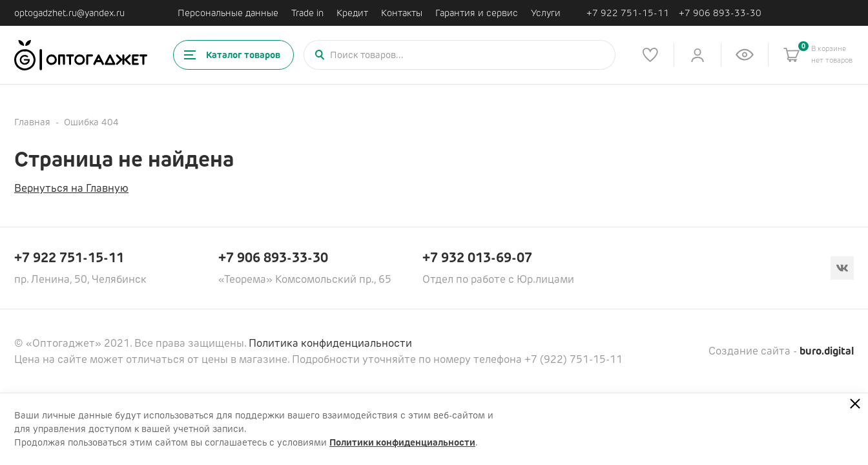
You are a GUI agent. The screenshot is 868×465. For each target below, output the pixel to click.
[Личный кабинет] (697, 55)
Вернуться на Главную (71, 188)
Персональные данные (228, 13)
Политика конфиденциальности (330, 343)
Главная (32, 122)
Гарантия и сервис (477, 13)
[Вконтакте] (842, 268)
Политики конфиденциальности (402, 442)
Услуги (546, 13)
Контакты (402, 13)
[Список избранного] (650, 55)
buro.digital (827, 351)
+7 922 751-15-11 (628, 13)
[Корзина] (792, 55)
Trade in (307, 13)
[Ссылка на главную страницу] (81, 55)
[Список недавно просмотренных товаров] (745, 55)
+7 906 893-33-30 (720, 13)
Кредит (352, 13)
